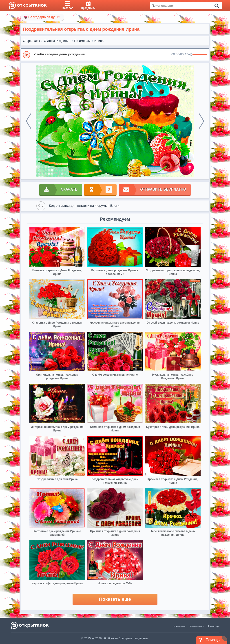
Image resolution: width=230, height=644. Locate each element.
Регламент (197, 626)
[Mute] (190, 55)
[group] (115, 54)
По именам (82, 41)
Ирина (99, 41)
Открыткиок (31, 41)
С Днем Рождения (57, 41)
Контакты (179, 626)
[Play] (27, 55)
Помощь (214, 626)
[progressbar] (200, 55)
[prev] (29, 121)
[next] (201, 121)
